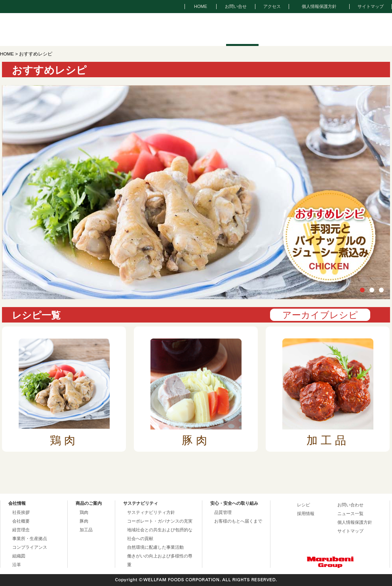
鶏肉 (84, 512)
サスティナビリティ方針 (151, 512)
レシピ (304, 505)
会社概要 (21, 521)
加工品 (86, 530)
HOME (201, 6)
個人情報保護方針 (319, 6)
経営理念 (21, 530)
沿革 (17, 565)
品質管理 (223, 512)
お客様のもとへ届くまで (238, 521)
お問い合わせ (350, 505)
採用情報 (306, 513)
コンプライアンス (30, 547)
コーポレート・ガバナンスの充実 (160, 521)
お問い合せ (236, 6)
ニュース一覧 (350, 513)
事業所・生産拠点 (30, 538)
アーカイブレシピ (320, 315)
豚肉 (84, 521)
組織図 (19, 556)
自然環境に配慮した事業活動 (155, 547)
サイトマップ (371, 6)
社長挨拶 (21, 512)
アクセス (272, 6)
